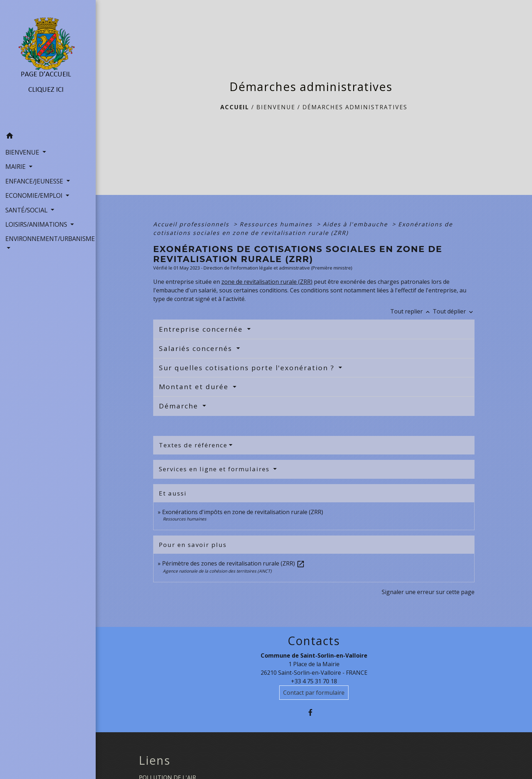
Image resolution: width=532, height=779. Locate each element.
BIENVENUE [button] (23, 152)
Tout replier (411, 311)
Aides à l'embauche (356, 224)
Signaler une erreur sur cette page (428, 592)
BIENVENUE (276, 107)
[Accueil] (48, 65)
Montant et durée (195, 387)
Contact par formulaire (314, 693)
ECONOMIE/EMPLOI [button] (35, 195)
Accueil (235, 107)
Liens (155, 760)
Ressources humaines (277, 224)
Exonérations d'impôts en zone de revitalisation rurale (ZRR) (243, 512)
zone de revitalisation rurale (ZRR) (267, 282)
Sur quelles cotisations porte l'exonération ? (248, 368)
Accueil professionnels (192, 224)
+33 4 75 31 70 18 (314, 681)
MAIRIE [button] (16, 166)
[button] (48, 137)
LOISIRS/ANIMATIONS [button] (37, 224)
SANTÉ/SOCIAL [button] (27, 210)
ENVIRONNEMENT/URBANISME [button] (48, 238)
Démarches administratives (355, 107)
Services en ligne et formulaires (215, 469)
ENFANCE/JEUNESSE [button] (35, 181)
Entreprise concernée (202, 329)
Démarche (180, 406)
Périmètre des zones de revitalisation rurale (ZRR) (234, 563)
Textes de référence (193, 445)
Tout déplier (454, 311)
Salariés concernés (197, 348)
